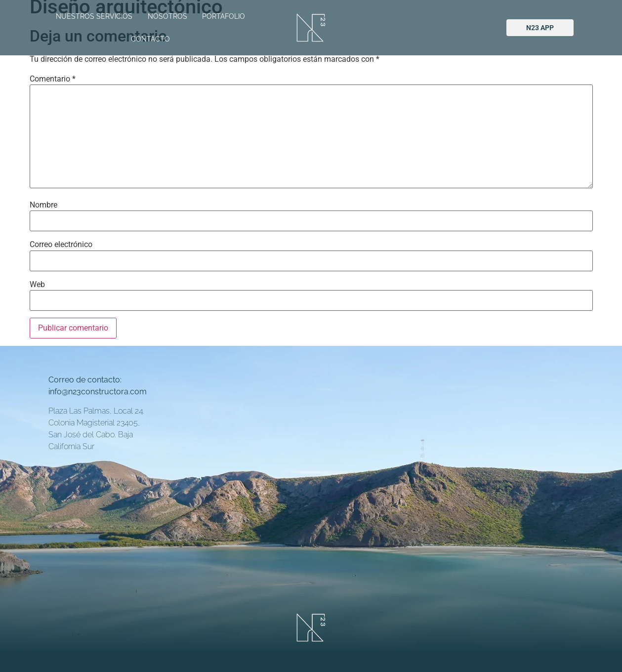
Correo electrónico (61, 245)
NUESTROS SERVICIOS (94, 16)
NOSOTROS (167, 16)
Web (37, 285)
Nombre (43, 205)
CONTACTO (150, 39)
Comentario (53, 79)
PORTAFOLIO (224, 16)
